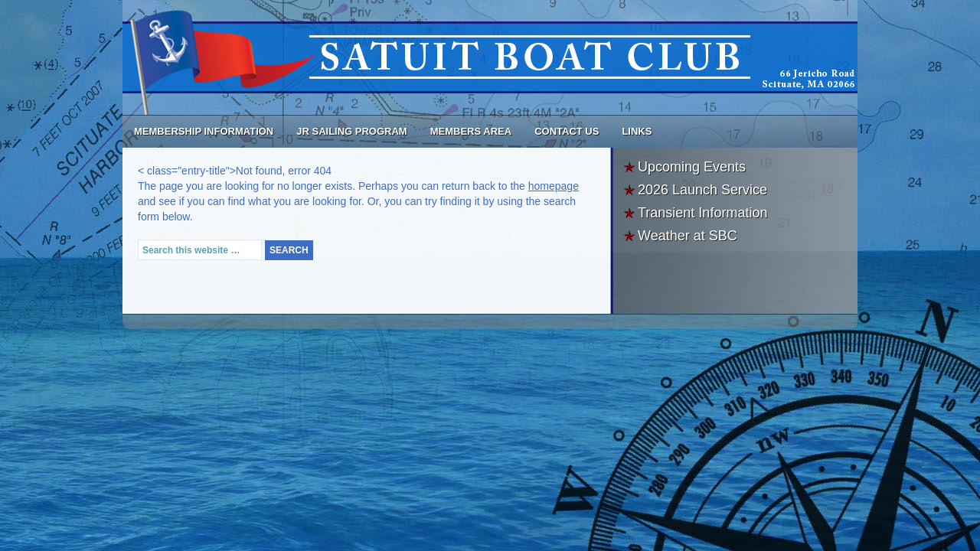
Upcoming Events (692, 167)
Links (637, 131)
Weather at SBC (688, 236)
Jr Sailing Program (351, 131)
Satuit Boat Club (490, 57)
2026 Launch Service (702, 190)
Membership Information (204, 131)
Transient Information (702, 213)
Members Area (471, 131)
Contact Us (567, 131)
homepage (554, 186)
